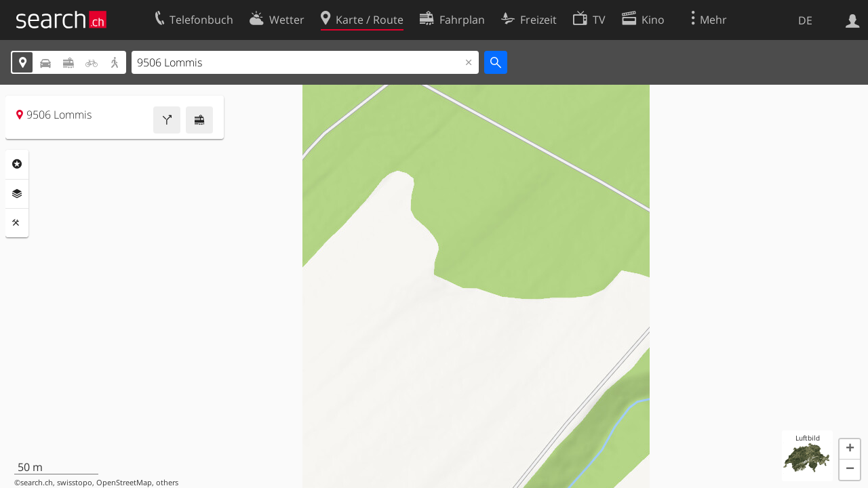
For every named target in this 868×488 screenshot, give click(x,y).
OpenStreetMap (124, 483)
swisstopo (75, 483)
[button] (850, 449)
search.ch (37, 483)
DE (805, 20)
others (167, 483)
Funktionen (17, 223)
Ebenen (17, 194)
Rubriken (17, 164)
